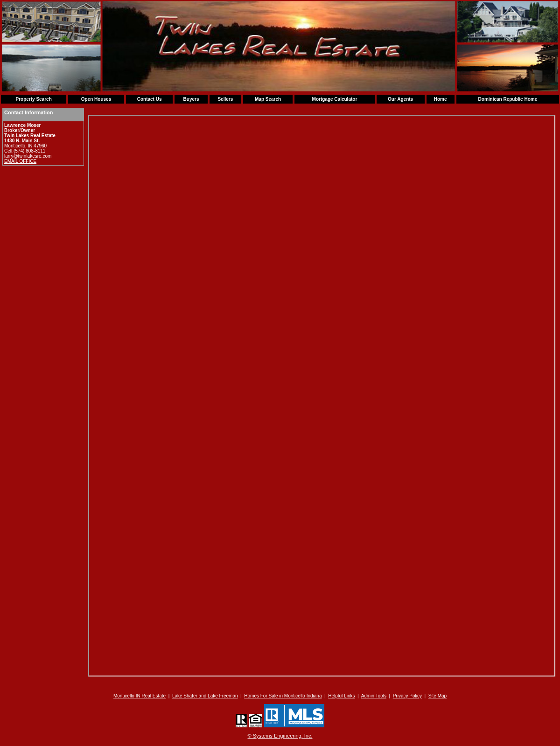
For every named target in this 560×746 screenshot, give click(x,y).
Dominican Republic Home (508, 99)
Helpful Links (341, 696)
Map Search (268, 99)
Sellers (225, 99)
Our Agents (400, 99)
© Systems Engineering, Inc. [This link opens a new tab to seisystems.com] (280, 736)
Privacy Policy (407, 696)
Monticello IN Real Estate (140, 696)
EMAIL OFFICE (20, 161)
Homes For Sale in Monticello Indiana (283, 696)
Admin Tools (374, 696)
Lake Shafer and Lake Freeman (205, 696)
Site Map (437, 696)
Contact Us (150, 99)
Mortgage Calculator (335, 99)
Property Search (33, 99)
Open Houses (96, 99)
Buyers (191, 99)
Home (441, 99)
